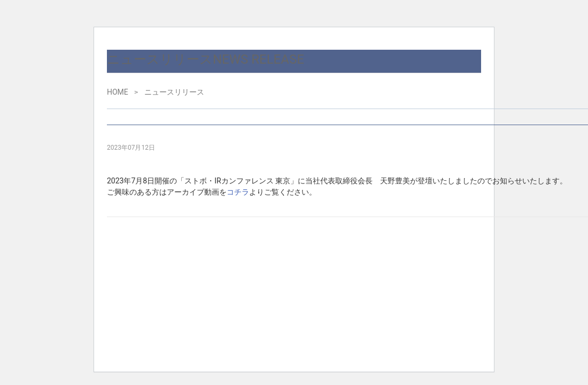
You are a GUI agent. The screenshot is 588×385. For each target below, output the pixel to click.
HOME (118, 92)
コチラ (238, 192)
